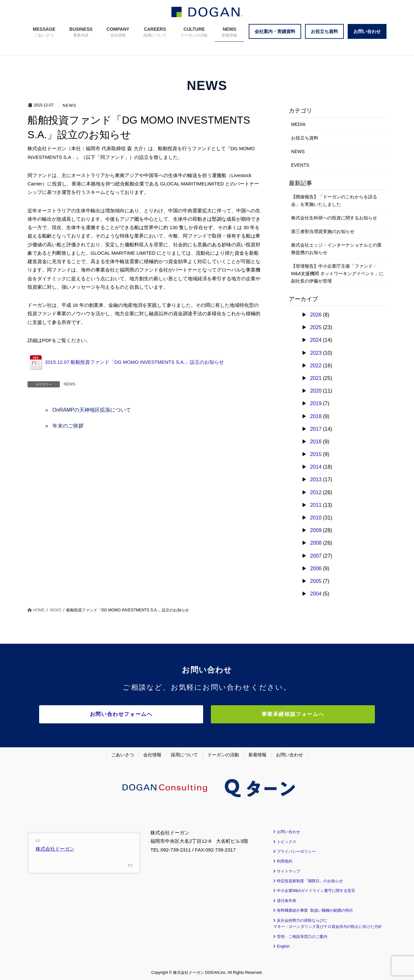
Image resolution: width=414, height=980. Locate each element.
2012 (316, 492)
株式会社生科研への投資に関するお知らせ (334, 218)
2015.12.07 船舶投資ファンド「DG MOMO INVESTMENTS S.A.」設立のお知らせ (126, 362)
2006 (316, 568)
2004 (316, 594)
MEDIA (298, 124)
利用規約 (285, 860)
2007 (316, 556)
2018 (316, 416)
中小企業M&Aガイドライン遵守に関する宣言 (316, 890)
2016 (316, 442)
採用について (184, 753)
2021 (316, 378)
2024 (316, 340)
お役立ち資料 (305, 138)
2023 (316, 353)
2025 (316, 327)
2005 (316, 581)
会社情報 (152, 753)
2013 (316, 479)
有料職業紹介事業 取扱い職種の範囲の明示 (315, 909)
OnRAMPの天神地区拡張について (92, 410)
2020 (316, 391)
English (283, 945)
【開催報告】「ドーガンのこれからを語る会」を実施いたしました (334, 200)
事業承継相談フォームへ (264, 714)
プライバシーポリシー (296, 850)
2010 (316, 518)
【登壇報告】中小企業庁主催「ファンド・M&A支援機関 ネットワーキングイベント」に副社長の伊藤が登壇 (337, 273)
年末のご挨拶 (68, 426)
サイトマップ (289, 870)
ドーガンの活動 (223, 753)
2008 (316, 543)
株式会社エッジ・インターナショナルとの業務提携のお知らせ (336, 249)
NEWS (70, 105)
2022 (316, 366)
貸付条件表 (287, 899)
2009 (316, 530)
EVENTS (300, 165)
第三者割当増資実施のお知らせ (323, 231)
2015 (316, 454)
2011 (316, 505)
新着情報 (257, 753)
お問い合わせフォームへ (150, 714)
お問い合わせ (289, 753)
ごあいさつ (123, 753)
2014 (316, 467)
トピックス (287, 841)
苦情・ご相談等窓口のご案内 (302, 935)
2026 (316, 315)
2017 (316, 429)
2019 (316, 403)
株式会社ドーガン (55, 847)
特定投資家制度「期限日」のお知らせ (310, 880)
